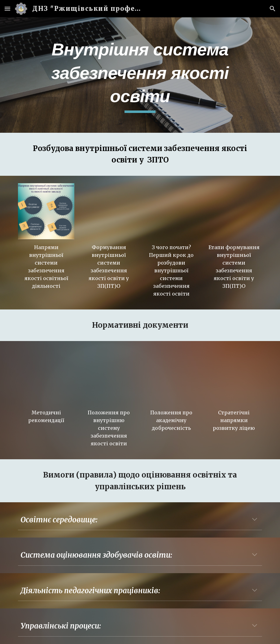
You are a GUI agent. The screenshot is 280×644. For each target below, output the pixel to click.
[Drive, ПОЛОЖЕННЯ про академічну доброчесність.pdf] (171, 377)
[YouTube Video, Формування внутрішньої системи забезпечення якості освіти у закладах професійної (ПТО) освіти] (109, 211)
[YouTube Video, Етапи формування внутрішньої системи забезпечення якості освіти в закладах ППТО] (234, 211)
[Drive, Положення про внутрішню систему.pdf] (109, 377)
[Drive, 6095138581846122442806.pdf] (46, 377)
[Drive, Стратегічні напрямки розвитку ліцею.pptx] (234, 377)
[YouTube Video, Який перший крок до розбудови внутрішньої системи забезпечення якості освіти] (171, 211)
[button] (7, 9)
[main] (140, 75)
